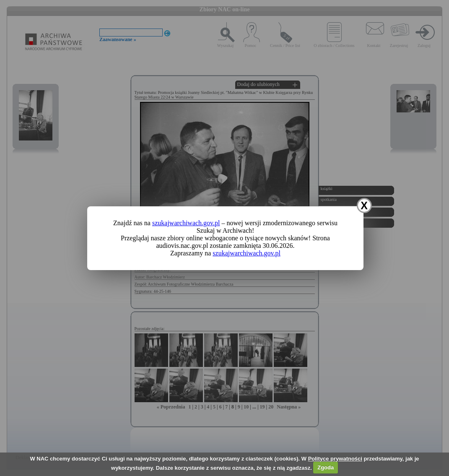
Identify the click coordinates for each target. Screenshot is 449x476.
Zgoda (326, 467)
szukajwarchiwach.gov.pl (186, 223)
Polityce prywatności (335, 459)
